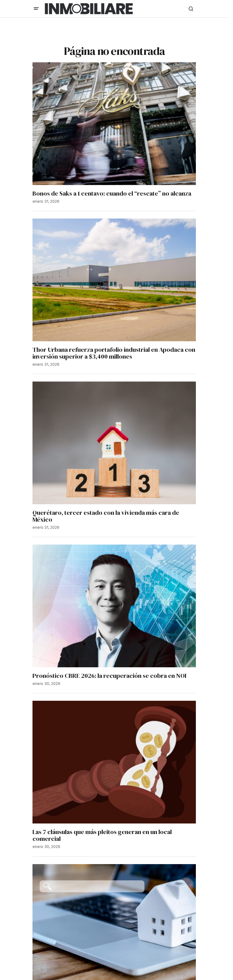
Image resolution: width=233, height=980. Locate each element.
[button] (36, 9)
